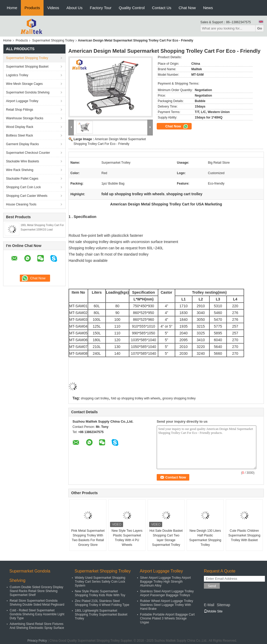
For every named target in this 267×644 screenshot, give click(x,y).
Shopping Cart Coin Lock (23, 187)
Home (12, 8)
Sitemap (223, 605)
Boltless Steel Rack (19, 135)
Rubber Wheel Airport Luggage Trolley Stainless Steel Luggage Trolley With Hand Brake (166, 605)
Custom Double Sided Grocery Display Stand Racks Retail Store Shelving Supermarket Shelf (36, 591)
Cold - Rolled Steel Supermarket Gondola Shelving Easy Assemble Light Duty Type (37, 614)
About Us (75, 8)
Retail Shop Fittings (20, 110)
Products (32, 8)
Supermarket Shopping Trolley (53, 40)
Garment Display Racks (22, 144)
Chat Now (187, 8)
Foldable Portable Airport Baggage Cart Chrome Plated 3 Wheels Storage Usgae (167, 618)
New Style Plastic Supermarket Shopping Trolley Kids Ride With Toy (100, 593)
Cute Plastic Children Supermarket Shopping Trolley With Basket (244, 535)
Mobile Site (213, 611)
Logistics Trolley (17, 75)
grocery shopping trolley (179, 398)
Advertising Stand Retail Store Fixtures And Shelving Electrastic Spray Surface (37, 626)
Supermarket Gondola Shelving (28, 92)
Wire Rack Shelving (20, 170)
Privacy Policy (37, 641)
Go (260, 28)
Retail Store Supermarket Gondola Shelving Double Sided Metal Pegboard (37, 603)
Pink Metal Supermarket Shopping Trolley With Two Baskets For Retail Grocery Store (88, 538)
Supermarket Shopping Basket (27, 67)
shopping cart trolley (95, 398)
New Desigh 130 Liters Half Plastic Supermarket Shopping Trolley (205, 538)
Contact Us (162, 8)
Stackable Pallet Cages (22, 179)
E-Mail (209, 605)
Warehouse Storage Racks (25, 118)
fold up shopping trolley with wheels (136, 398)
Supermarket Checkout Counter (28, 153)
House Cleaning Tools (21, 204)
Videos (53, 8)
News (208, 8)
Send (212, 586)
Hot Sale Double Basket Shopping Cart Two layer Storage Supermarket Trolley (166, 538)
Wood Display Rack (20, 127)
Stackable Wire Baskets (23, 161)
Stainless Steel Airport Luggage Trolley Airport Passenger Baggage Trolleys (167, 593)
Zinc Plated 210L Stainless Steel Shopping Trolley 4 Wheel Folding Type (102, 603)
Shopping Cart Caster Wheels (27, 196)
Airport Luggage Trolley (22, 101)
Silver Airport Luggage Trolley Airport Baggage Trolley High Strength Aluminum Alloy (165, 582)
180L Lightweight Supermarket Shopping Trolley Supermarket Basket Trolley (101, 615)
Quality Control (132, 8)
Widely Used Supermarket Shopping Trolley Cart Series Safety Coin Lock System (100, 582)
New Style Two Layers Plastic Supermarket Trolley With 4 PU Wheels (127, 538)
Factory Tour (101, 8)
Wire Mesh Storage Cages (24, 84)
